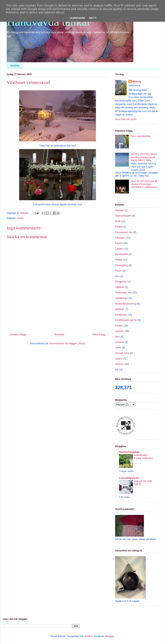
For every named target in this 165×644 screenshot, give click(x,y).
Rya (117, 276)
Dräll (118, 221)
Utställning (121, 298)
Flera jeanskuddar (141, 136)
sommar (120, 342)
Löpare (119, 249)
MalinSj (137, 82)
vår (117, 370)
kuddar (119, 326)
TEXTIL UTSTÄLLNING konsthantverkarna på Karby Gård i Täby (144, 157)
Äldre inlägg (99, 334)
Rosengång (122, 265)
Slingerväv (121, 282)
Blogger (110, 636)
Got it (93, 18)
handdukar (121, 315)
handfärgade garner (126, 320)
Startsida (15, 66)
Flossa (119, 227)
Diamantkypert (123, 216)
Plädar (119, 260)
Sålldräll (120, 287)
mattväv (120, 331)
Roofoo (89, 636)
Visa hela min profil (126, 119)
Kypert (119, 243)
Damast (119, 210)
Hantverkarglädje (129, 452)
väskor (119, 359)
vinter (20, 218)
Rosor (118, 271)
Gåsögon (120, 238)
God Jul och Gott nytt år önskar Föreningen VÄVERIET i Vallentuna (144, 184)
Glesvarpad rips (124, 232)
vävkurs (119, 364)
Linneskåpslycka (129, 478)
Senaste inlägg (18, 334)
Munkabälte (122, 254)
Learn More (78, 18)
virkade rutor (122, 353)
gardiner (120, 309)
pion (118, 337)
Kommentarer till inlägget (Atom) (67, 343)
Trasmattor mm (124, 293)
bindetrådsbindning (126, 304)
